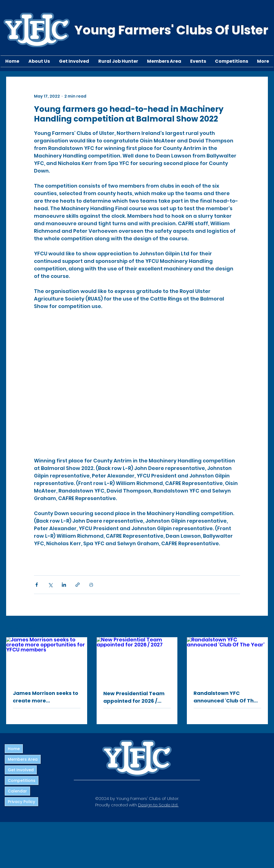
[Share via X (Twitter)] (50, 585)
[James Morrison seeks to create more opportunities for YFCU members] (47, 660)
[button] (39, 61)
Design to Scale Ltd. (158, 805)
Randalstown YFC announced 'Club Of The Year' (225, 697)
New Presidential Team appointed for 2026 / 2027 (134, 697)
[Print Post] (91, 585)
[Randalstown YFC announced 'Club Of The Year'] (227, 660)
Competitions (22, 780)
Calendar (17, 791)
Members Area (23, 759)
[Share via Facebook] (37, 585)
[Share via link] (78, 585)
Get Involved (21, 770)
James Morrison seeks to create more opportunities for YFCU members (46, 697)
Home (14, 749)
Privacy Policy (21, 802)
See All (261, 627)
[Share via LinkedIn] (64, 585)
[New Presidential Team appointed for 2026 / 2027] (137, 660)
